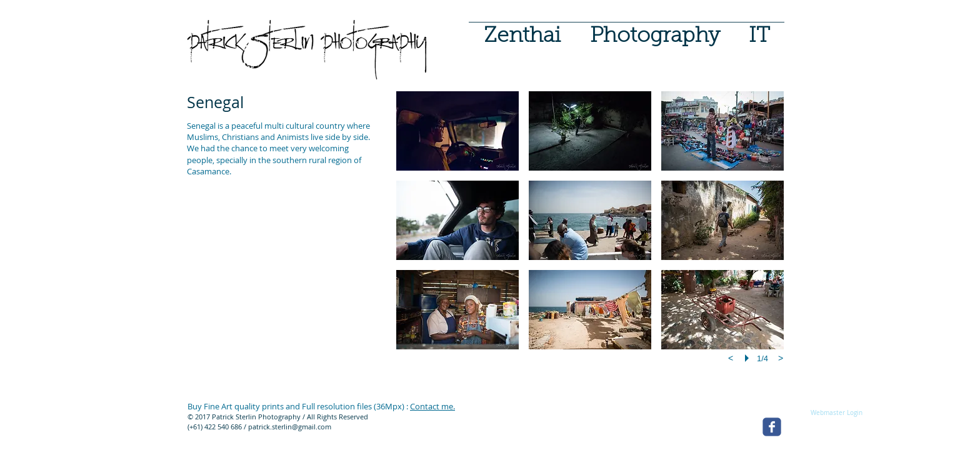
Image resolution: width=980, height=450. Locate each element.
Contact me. (432, 406)
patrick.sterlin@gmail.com (290, 427)
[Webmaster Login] (836, 413)
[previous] (731, 358)
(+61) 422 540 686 (215, 427)
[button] (655, 31)
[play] (749, 358)
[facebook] (772, 427)
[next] (781, 358)
